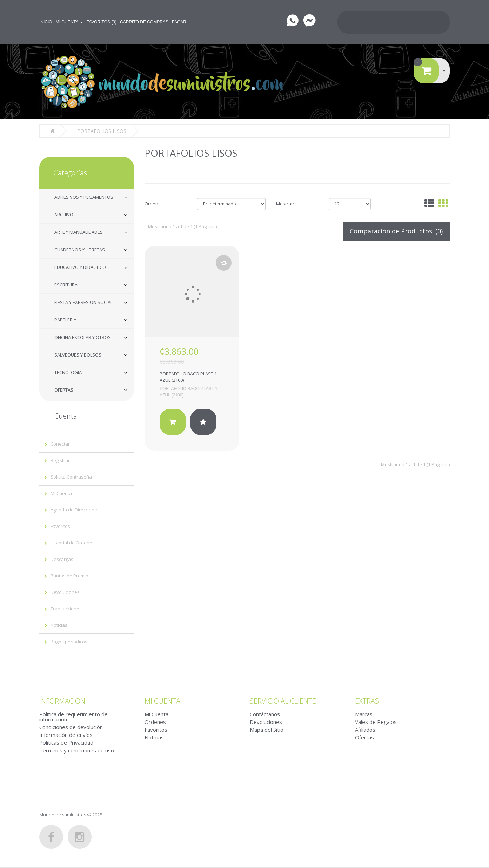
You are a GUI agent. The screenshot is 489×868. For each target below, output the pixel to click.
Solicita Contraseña (71, 476)
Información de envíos (66, 734)
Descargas (62, 558)
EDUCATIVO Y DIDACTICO (80, 266)
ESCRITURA (66, 284)
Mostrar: (285, 203)
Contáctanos (265, 713)
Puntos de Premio (69, 575)
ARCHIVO (64, 214)
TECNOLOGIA (68, 372)
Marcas (364, 713)
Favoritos (60, 525)
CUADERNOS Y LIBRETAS (80, 249)
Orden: (152, 203)
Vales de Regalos (376, 721)
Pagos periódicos (69, 641)
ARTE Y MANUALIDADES (79, 231)
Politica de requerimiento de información (73, 716)
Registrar (60, 460)
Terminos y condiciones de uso (77, 750)
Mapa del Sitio (267, 729)
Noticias (59, 624)
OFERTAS (64, 389)
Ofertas (364, 737)
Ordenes (155, 721)
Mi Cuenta (61, 493)
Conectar (60, 443)
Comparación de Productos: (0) (396, 230)
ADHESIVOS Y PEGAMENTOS (84, 196)
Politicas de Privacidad (66, 742)
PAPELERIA (65, 319)
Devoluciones (65, 591)
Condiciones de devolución (71, 726)
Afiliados (365, 729)
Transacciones (66, 608)
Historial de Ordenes (73, 542)
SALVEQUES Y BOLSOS (78, 354)
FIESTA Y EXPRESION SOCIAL (83, 301)
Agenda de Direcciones (75, 509)
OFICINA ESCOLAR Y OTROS (83, 337)
